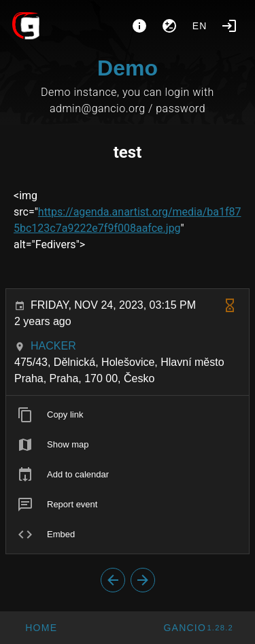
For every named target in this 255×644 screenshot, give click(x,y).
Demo (128, 68)
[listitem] (128, 415)
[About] (139, 26)
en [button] (200, 26)
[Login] (229, 26)
